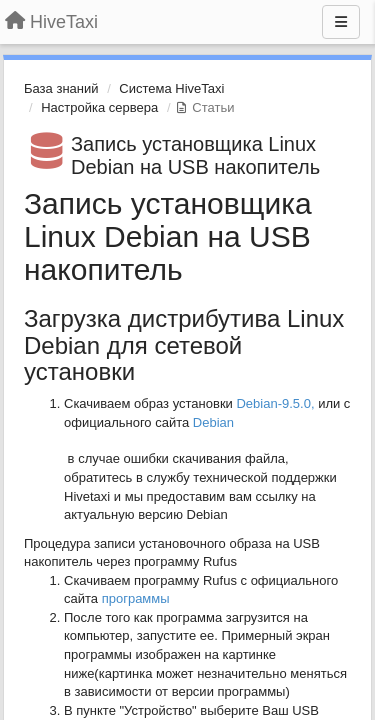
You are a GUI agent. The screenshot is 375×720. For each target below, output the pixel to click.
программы (136, 598)
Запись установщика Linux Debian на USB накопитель (195, 155)
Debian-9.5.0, (275, 403)
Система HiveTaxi (171, 88)
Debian (215, 422)
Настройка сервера (99, 107)
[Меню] (341, 22)
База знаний (61, 88)
